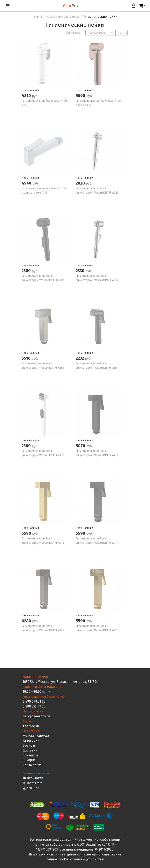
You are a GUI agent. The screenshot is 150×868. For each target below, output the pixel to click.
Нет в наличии (30, 90)
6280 (27, 621)
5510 (27, 358)
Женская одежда (36, 736)
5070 (81, 446)
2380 (27, 271)
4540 (27, 183)
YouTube (31, 788)
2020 (81, 183)
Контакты (30, 755)
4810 (27, 96)
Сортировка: (74, 33)
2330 (81, 271)
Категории (31, 740)
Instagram (33, 783)
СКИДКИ (29, 760)
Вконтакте (33, 778)
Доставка (30, 750)
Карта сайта (32, 765)
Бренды (29, 745)
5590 (81, 96)
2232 (80, 358)
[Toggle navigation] (8, 6)
